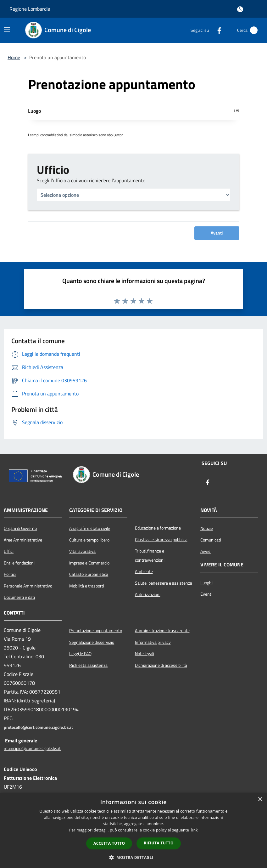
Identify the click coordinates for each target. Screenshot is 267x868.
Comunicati (211, 540)
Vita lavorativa (82, 551)
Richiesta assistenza (88, 665)
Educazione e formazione (158, 528)
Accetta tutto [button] (109, 843)
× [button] (260, 800)
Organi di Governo (20, 528)
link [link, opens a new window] (195, 830)
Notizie (207, 528)
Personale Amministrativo (28, 586)
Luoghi (206, 583)
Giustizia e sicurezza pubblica (161, 540)
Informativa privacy (153, 642)
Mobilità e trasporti (87, 586)
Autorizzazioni (148, 594)
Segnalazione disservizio (92, 642)
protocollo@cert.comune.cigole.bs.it (38, 727)
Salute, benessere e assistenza (164, 583)
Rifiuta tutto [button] (159, 843)
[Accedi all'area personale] (240, 9)
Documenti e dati (19, 597)
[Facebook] (217, 30)
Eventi (206, 594)
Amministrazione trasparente (162, 631)
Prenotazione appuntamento (96, 631)
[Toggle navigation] (7, 30)
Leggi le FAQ (80, 654)
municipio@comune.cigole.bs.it (32, 749)
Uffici (9, 551)
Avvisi (206, 551)
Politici (10, 574)
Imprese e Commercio (89, 563)
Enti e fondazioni (19, 563)
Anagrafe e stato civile (90, 528)
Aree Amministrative (23, 540)
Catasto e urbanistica (89, 574)
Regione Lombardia (30, 9)
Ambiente (144, 571)
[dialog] (133, 830)
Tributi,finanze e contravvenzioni (150, 555)
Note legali (145, 654)
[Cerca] (254, 30)
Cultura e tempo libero (89, 540)
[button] (134, 857)
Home (14, 57)
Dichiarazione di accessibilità (161, 665)
